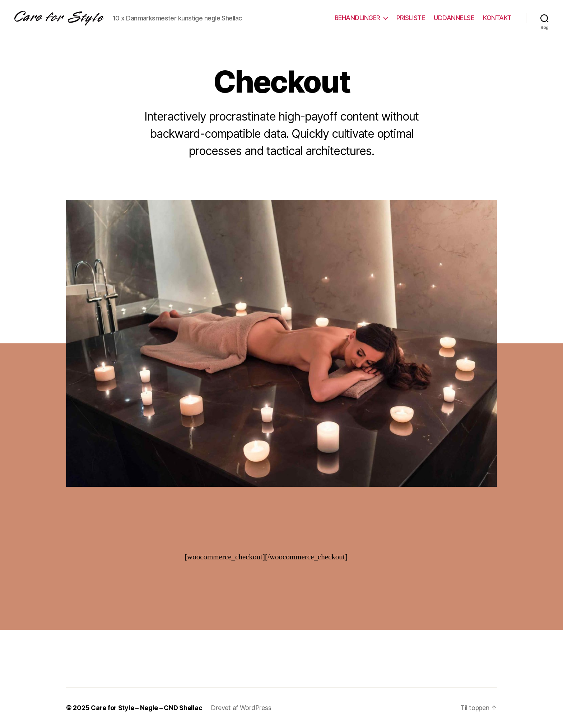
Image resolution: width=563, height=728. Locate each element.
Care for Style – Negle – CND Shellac (146, 708)
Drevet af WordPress (241, 708)
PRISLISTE (411, 18)
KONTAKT (497, 18)
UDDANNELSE (454, 18)
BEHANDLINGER (357, 18)
